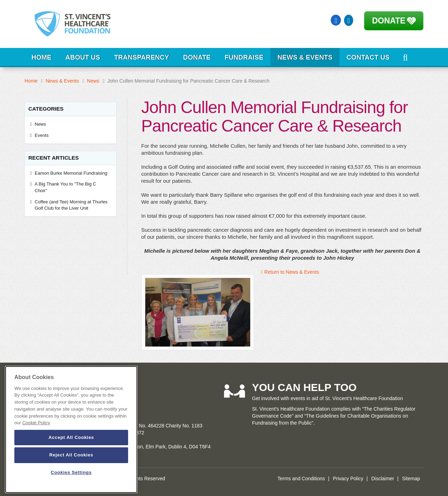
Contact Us (368, 57)
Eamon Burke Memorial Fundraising (71, 173)
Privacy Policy (348, 478)
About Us (83, 57)
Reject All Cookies (71, 455)
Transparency (142, 57)
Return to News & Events (290, 272)
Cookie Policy (36, 423)
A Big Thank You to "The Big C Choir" (65, 187)
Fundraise (244, 57)
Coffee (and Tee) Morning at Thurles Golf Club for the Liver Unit (71, 205)
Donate (389, 21)
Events (42, 135)
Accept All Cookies (71, 437)
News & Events (305, 57)
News (93, 81)
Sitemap (411, 478)
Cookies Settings (71, 472)
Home (41, 57)
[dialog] (71, 429)
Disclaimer (383, 478)
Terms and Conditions (301, 478)
